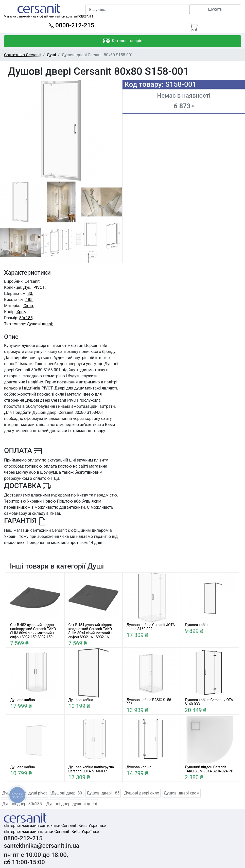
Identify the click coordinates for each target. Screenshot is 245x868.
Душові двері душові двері (72, 804)
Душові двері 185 (103, 793)
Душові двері (39, 324)
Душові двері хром (182, 793)
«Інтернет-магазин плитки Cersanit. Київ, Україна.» (51, 832)
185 (29, 300)
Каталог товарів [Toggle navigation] (123, 41)
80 (30, 294)
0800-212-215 (71, 25)
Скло (28, 306)
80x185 (26, 318)
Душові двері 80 (67, 793)
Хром (22, 312)
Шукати (215, 9)
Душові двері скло (142, 793)
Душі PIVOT (34, 287)
